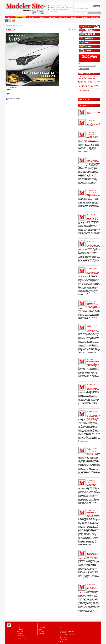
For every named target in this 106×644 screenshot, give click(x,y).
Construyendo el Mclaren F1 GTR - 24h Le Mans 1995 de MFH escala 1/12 (89, 86)
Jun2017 (21, 26)
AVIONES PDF (42, 628)
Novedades (63, 638)
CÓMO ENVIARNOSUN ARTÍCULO (22, 639)
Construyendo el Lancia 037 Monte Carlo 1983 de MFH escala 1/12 (88, 78)
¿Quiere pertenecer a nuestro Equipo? (66, 627)
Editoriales (20, 637)
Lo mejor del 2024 (85, 90)
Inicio (18, 624)
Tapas (17, 26)
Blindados (20, 630)
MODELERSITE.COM (10, 26)
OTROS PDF (41, 633)
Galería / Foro (21, 635)
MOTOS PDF (41, 630)
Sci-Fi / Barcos (21, 631)
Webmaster (64, 641)
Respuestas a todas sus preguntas (67, 632)
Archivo (19, 633)
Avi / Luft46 (20, 626)
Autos (19, 628)
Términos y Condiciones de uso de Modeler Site (67, 625)
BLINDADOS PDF (43, 626)
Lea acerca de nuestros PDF (67, 635)
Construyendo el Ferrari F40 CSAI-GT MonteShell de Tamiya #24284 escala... (89, 82)
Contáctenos (64, 639)
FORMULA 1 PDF (43, 624)
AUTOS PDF (41, 631)
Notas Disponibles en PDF (67, 630)
